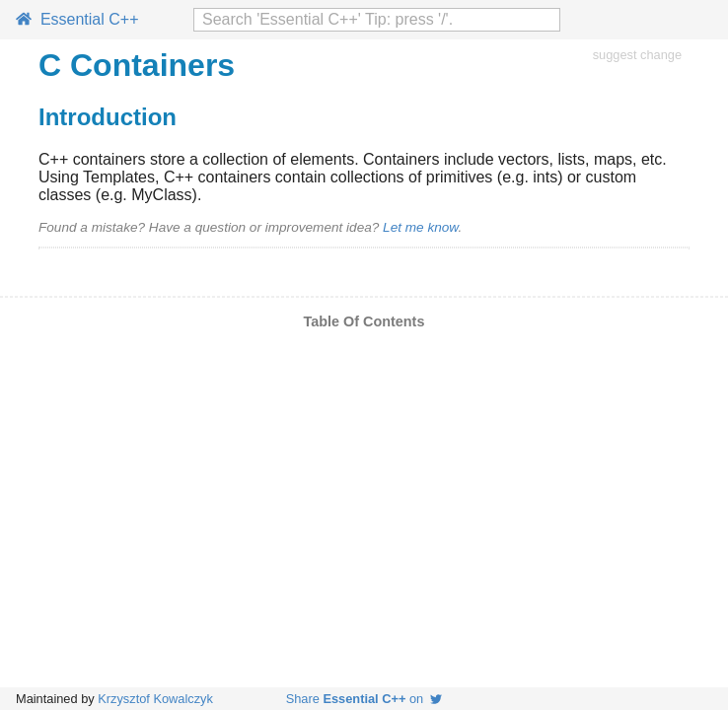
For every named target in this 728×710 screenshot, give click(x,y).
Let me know (420, 227)
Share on (364, 699)
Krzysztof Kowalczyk (155, 699)
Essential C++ (77, 19)
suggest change (637, 55)
